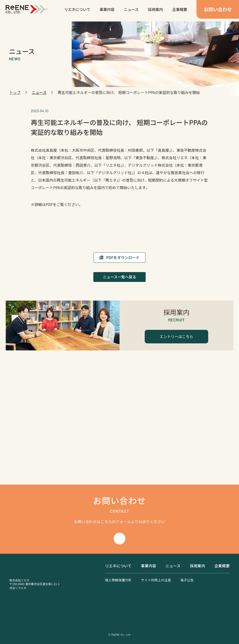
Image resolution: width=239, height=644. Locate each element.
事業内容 (107, 9)
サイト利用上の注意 (156, 580)
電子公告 (187, 580)
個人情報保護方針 (118, 580)
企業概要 (180, 9)
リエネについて (77, 9)
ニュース (131, 9)
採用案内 (155, 9)
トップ (15, 92)
